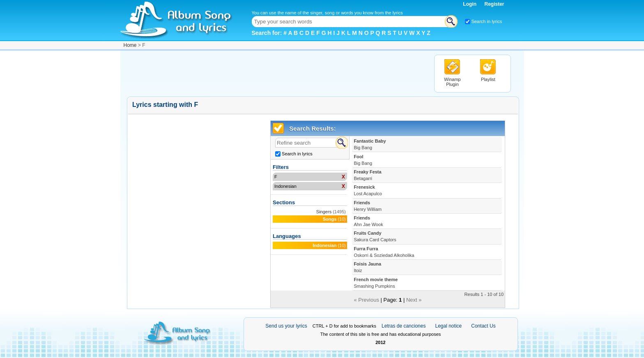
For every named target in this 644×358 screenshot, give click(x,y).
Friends (368, 206)
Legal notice (449, 326)
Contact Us (483, 326)
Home (130, 45)
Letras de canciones (404, 326)
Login (470, 4)
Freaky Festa (367, 175)
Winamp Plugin (452, 82)
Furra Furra (384, 252)
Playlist (488, 79)
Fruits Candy (375, 236)
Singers (324, 212)
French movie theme (376, 283)
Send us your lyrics (286, 326)
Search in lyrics (487, 21)
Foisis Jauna (367, 267)
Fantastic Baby (370, 144)
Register (494, 4)
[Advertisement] (276, 73)
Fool (363, 160)
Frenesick (368, 190)
